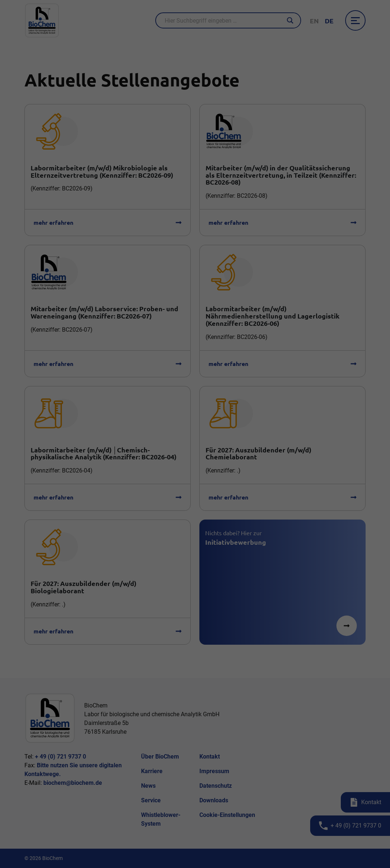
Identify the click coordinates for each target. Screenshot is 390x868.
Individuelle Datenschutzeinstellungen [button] (195, 479)
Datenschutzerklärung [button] (198, 487)
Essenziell (158, 422)
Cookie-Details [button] (161, 487)
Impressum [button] (233, 487)
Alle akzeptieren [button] (195, 443)
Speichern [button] (195, 463)
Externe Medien (221, 422)
